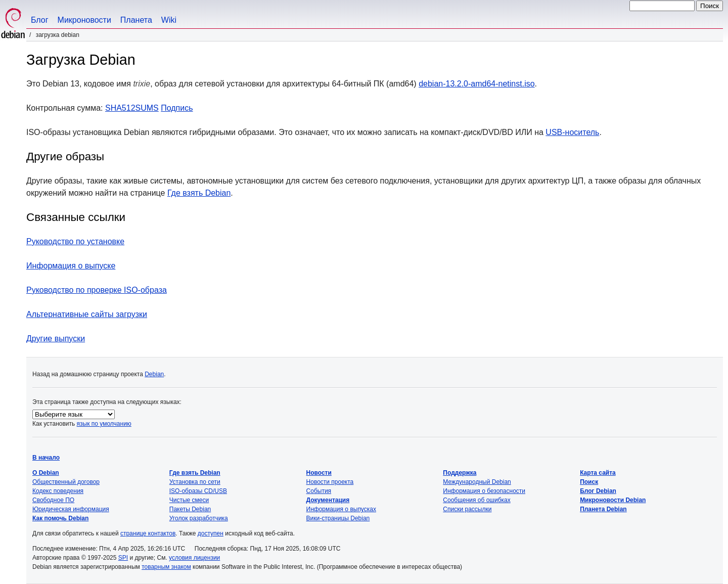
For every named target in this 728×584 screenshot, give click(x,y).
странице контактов (148, 533)
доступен (211, 533)
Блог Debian (598, 491)
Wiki (169, 20)
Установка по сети (195, 482)
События (319, 491)
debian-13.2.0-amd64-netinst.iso (476, 84)
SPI (123, 558)
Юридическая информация (71, 509)
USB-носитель (572, 132)
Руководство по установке (75, 241)
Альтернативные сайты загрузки (87, 314)
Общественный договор (66, 482)
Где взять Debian (199, 193)
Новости (319, 473)
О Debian (46, 473)
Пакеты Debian (190, 509)
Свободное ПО (53, 500)
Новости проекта (330, 482)
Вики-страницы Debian (338, 518)
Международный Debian (477, 482)
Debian (154, 374)
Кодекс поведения (58, 491)
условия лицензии (194, 558)
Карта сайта (598, 473)
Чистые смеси (189, 500)
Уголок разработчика (199, 518)
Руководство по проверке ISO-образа (97, 290)
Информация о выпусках (341, 509)
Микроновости (84, 20)
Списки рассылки (467, 509)
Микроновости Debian (613, 500)
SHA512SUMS (132, 108)
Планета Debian (603, 509)
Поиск (589, 482)
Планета (136, 20)
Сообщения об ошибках (476, 500)
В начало (46, 458)
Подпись (177, 108)
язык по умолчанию (104, 424)
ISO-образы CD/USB (198, 491)
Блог (40, 20)
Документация (328, 500)
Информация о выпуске (71, 266)
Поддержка (460, 473)
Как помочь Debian (60, 518)
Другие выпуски (56, 339)
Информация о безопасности (484, 491)
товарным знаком (166, 567)
